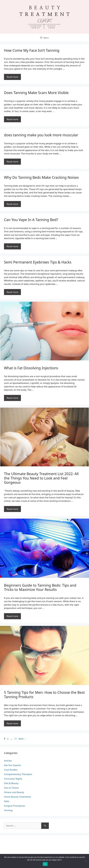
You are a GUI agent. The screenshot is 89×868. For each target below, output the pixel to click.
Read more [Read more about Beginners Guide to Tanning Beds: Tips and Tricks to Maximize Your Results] (12, 616)
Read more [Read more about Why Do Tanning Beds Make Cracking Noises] (12, 204)
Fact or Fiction (11, 788)
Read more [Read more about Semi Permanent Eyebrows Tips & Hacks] (12, 292)
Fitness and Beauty (14, 792)
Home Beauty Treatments (18, 797)
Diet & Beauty (11, 783)
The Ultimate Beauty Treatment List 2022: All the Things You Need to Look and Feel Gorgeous (41, 478)
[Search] (45, 826)
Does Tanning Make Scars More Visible (36, 93)
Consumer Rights (13, 779)
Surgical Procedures (15, 806)
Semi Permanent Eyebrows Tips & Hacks (38, 262)
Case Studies (11, 770)
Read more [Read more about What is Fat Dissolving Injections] (12, 398)
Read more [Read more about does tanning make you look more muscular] (12, 162)
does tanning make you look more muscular (41, 135)
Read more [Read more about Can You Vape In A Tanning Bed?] (12, 246)
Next (23, 739)
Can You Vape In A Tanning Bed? (31, 220)
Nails (7, 801)
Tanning (8, 810)
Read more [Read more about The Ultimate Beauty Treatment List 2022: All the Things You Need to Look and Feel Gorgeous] (12, 509)
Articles (8, 761)
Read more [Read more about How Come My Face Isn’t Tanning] (12, 77)
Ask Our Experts (13, 765)
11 (16, 739)
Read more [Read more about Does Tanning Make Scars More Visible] (12, 119)
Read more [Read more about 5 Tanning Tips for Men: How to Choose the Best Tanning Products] (12, 723)
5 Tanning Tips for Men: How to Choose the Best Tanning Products (44, 694)
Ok (45, 864)
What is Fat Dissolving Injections (31, 368)
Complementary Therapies (18, 774)
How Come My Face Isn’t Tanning (32, 50)
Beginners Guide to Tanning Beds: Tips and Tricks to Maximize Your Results (40, 587)
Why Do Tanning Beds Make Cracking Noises (41, 177)
